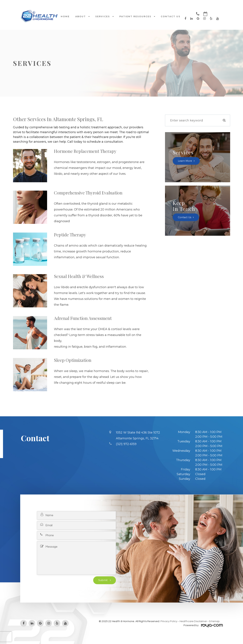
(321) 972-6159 (126, 444)
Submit (103, 580)
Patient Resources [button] (137, 17)
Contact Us (171, 17)
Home (65, 17)
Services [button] (105, 17)
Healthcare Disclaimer (193, 621)
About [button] (83, 17)
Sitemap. (215, 621)
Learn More (185, 161)
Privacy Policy (169, 621)
